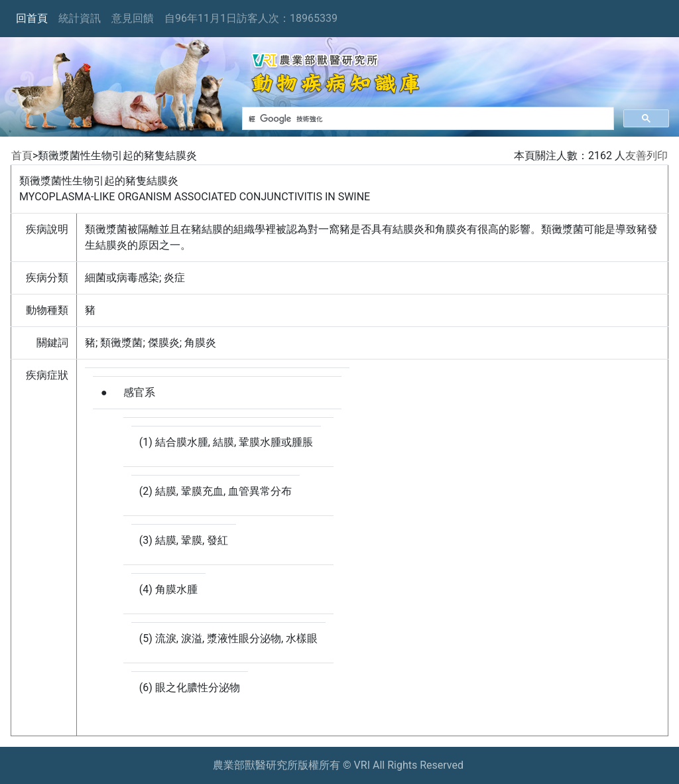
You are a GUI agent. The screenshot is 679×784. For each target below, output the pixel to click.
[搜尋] (427, 119)
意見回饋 (133, 18)
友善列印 (647, 156)
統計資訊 (80, 18)
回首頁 (32, 18)
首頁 (22, 156)
